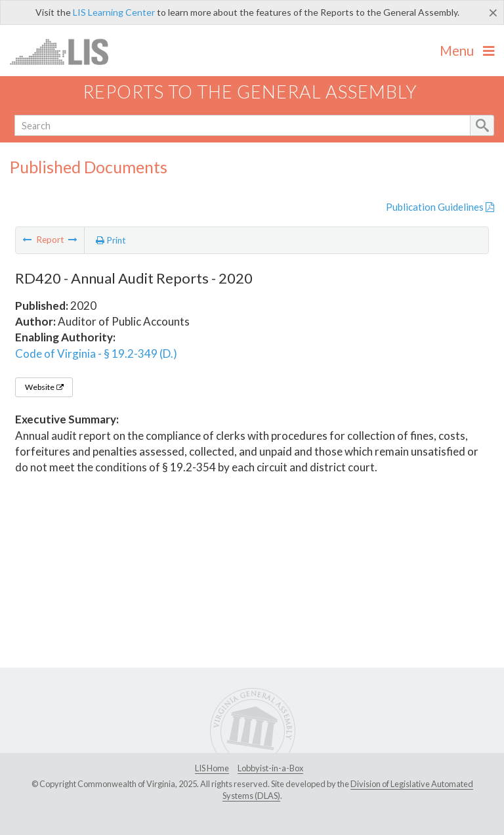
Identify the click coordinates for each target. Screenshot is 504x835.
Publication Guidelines (440, 207)
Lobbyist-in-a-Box (270, 768)
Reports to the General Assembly (250, 92)
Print (111, 240)
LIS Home (212, 768)
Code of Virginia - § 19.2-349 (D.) (96, 353)
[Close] (493, 12)
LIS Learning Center (114, 12)
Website (44, 387)
